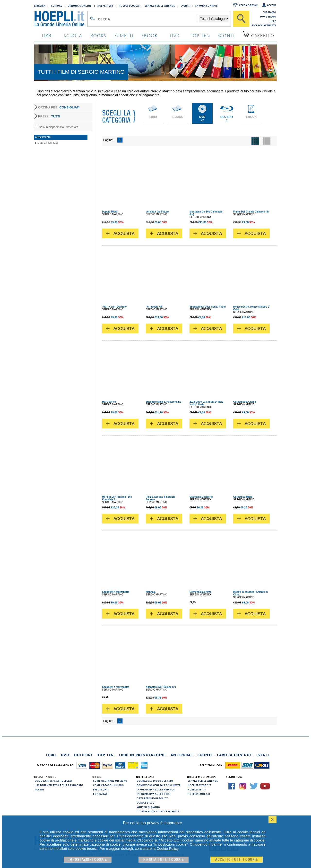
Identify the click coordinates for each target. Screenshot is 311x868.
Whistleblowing (148, 807)
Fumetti (124, 35)
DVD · (66, 755)
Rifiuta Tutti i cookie (164, 860)
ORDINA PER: (59, 107)
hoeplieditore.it (199, 785)
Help (273, 21)
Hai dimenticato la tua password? (59, 785)
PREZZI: (49, 116)
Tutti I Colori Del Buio (114, 307)
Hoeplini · (85, 755)
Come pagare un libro (108, 785)
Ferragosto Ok (154, 307)
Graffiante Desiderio (201, 497)
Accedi (272, 5)
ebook (150, 35)
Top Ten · (107, 755)
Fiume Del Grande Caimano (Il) (251, 212)
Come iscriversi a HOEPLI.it (53, 781)
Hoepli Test (105, 6)
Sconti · (206, 755)
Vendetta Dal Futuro (157, 212)
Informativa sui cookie (153, 794)
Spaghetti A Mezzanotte (116, 592)
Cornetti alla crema (200, 592)
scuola (73, 35)
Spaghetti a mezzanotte (116, 687)
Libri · (52, 755)
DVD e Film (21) (48, 143)
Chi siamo (269, 12)
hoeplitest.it (197, 789)
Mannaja (151, 592)
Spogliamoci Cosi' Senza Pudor (208, 307)
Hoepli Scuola (129, 6)
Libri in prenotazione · (143, 755)
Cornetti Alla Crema (245, 402)
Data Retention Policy (152, 798)
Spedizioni (100, 789)
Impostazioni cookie (88, 860)
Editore (57, 6)
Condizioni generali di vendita (159, 785)
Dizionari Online (80, 6)
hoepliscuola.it (199, 794)
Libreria (40, 6)
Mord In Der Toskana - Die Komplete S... (117, 498)
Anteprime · (183, 755)
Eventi (185, 6)
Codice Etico (146, 803)
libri (48, 35)
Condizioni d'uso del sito (155, 781)
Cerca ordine (248, 5)
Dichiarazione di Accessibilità (158, 811)
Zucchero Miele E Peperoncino (164, 402)
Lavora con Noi (206, 6)
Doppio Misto (110, 212)
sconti (226, 35)
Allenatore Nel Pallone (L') (161, 687)
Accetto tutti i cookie (237, 860)
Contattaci (101, 794)
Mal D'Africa (109, 402)
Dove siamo (268, 17)
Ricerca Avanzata (264, 25)
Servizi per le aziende (160, 6)
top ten (200, 35)
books (99, 35)
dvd (175, 35)
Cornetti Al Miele (243, 497)
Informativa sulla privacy (156, 789)
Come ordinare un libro (110, 781)
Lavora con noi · (235, 755)
